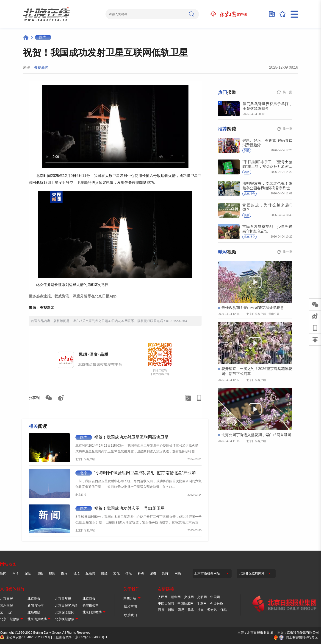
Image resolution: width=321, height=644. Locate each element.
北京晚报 (34, 599)
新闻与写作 (36, 605)
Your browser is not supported (115, 126)
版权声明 (130, 607)
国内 (43, 37)
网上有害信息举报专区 (302, 637)
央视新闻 (41, 67)
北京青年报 (63, 599)
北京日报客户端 (66, 605)
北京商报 (89, 599)
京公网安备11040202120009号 (28, 637)
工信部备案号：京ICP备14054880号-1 (80, 637)
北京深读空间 (65, 612)
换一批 (288, 92)
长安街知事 (91, 605)
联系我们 (130, 615)
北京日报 (6, 599)
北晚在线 (34, 612)
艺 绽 (6, 612)
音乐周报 (6, 605)
